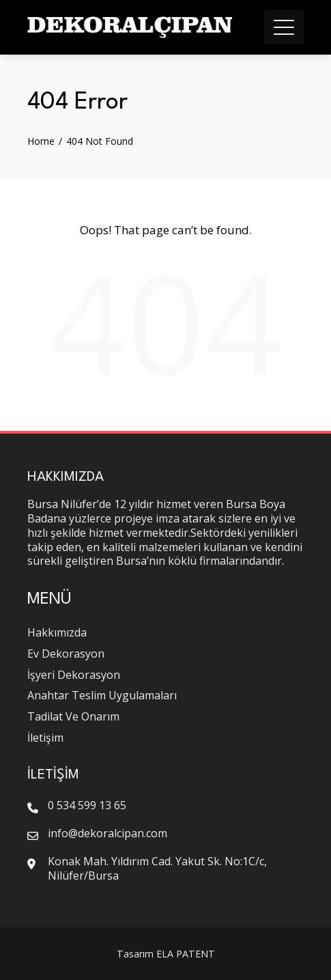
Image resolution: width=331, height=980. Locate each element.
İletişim (45, 738)
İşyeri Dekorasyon (74, 675)
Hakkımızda (57, 632)
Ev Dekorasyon (66, 654)
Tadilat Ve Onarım (73, 716)
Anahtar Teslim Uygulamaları (102, 695)
